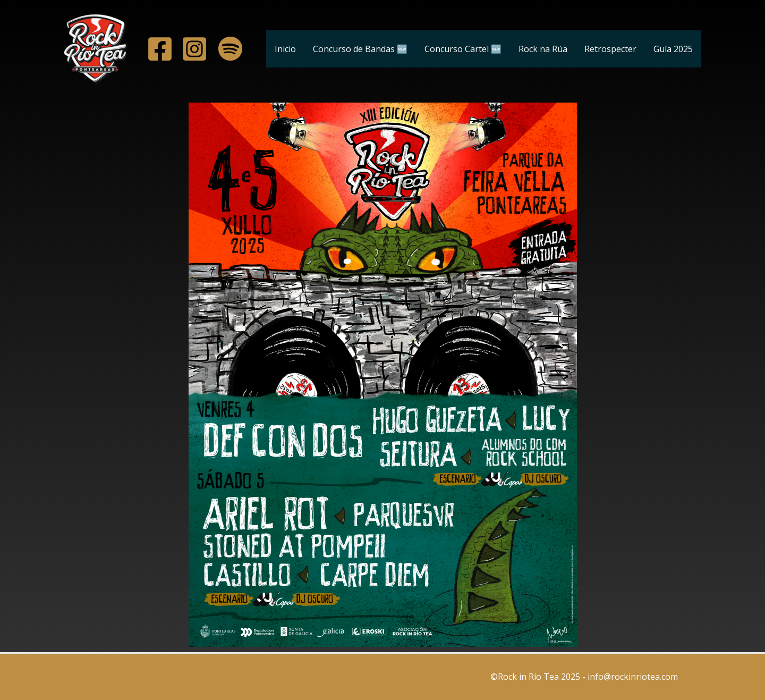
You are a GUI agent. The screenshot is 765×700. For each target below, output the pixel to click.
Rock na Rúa (543, 49)
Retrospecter (610, 49)
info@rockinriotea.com (634, 677)
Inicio (285, 49)
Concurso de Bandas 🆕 (360, 49)
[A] (160, 49)
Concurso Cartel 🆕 (463, 49)
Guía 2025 (673, 49)
